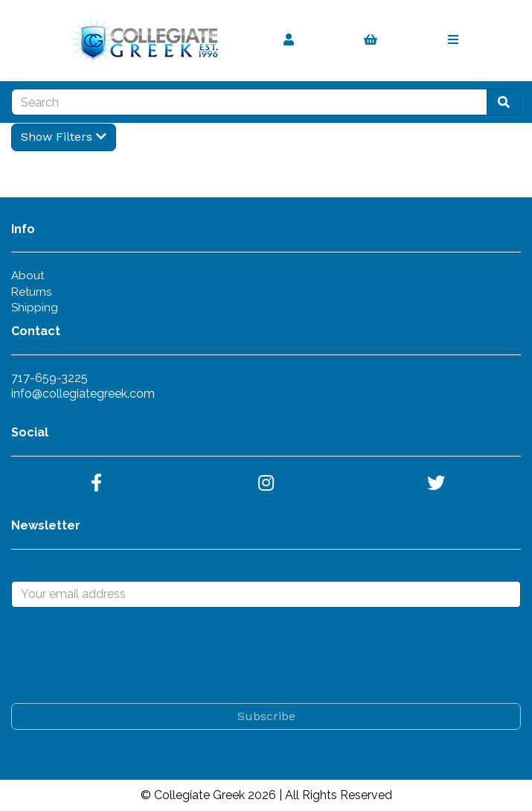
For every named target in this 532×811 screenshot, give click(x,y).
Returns (31, 292)
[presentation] (124, 655)
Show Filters (64, 137)
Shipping (35, 308)
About (28, 276)
